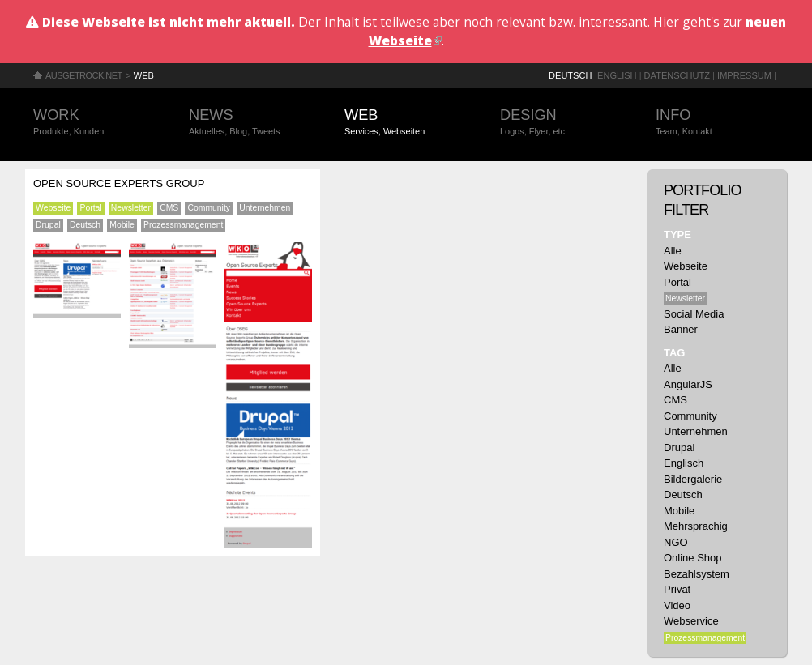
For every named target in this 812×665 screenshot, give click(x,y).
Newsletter (131, 208)
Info (717, 123)
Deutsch (570, 75)
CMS (169, 208)
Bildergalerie (693, 479)
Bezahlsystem (697, 574)
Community (209, 208)
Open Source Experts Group (119, 183)
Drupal (48, 225)
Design (562, 123)
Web (144, 75)
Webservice (691, 621)
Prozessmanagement (183, 225)
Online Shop (693, 558)
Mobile (122, 225)
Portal (90, 208)
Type (677, 234)
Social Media (694, 314)
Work (95, 123)
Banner (681, 329)
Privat (677, 589)
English (617, 75)
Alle (673, 251)
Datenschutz (677, 75)
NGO (676, 542)
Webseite (53, 208)
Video (677, 605)
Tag (674, 353)
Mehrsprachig (696, 526)
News (250, 123)
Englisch (684, 463)
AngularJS (688, 384)
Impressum (744, 75)
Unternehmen (265, 208)
